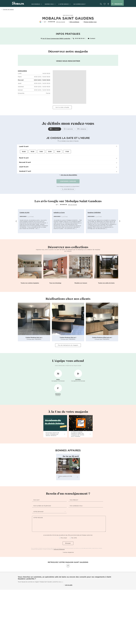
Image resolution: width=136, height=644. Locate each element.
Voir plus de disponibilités (68, 175)
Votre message (38, 517)
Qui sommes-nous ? (80, 4)
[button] (68, 146)
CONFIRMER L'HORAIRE (68, 181)
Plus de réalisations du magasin (68, 345)
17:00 (67, 151)
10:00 (24, 151)
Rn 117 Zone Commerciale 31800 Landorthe (56, 38)
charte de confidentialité (59, 549)
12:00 (50, 151)
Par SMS (74, 538)
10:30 (32, 151)
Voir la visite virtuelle (62, 107)
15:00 (59, 151)
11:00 (41, 151)
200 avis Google (61, 22)
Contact (92, 38)
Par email (64, 538)
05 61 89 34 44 (79, 38)
